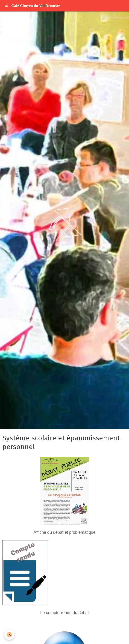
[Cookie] (9, 635)
